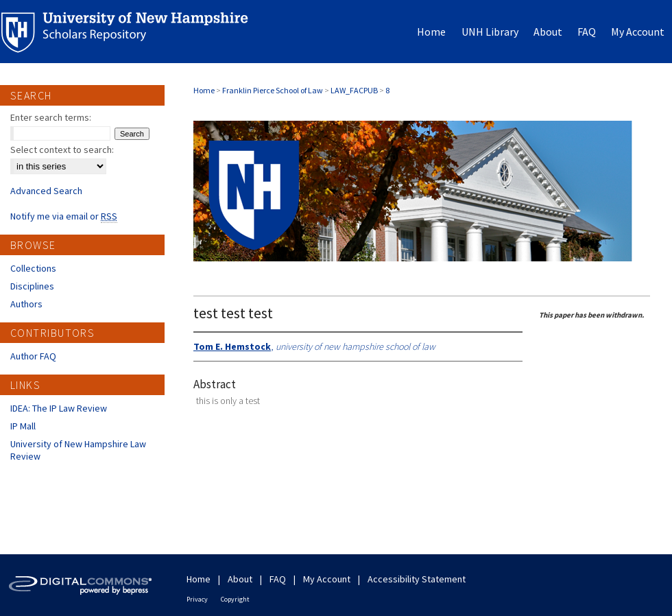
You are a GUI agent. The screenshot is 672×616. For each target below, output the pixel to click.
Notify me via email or (64, 216)
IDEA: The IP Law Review (59, 408)
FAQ (278, 579)
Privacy (197, 599)
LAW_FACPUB (354, 90)
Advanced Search (46, 191)
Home (204, 90)
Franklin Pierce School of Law (273, 90)
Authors (26, 304)
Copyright (235, 599)
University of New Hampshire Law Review (78, 450)
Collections (33, 268)
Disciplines (32, 286)
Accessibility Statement (417, 579)
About (240, 579)
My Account (327, 579)
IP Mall (23, 426)
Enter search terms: (51, 117)
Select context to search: (62, 150)
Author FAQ (33, 356)
